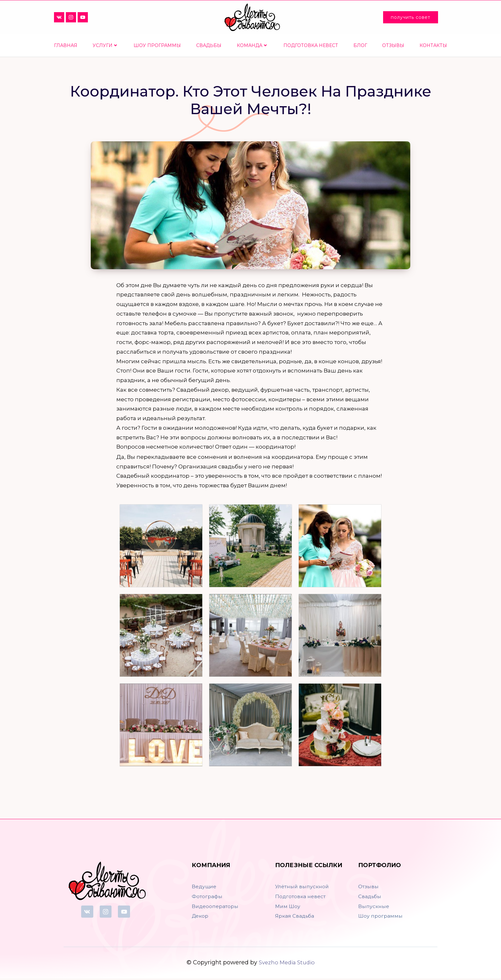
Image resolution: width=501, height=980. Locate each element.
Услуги (105, 45)
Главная (66, 45)
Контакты (433, 45)
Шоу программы (157, 45)
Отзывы (393, 45)
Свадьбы (209, 45)
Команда (252, 45)
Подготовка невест (311, 45)
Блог (360, 45)
